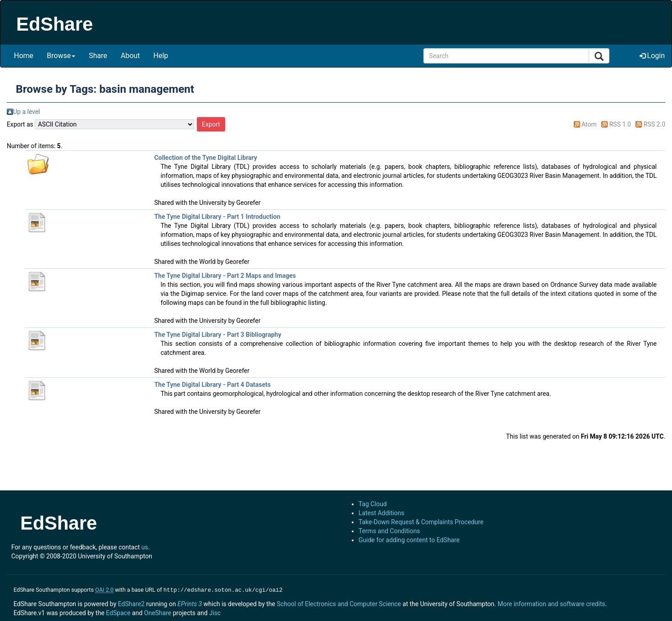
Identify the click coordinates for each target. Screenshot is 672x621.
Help (161, 56)
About (130, 56)
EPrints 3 (190, 603)
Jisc (215, 612)
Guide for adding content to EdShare (409, 540)
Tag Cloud (373, 504)
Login (652, 56)
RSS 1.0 (620, 124)
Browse (61, 56)
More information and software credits (552, 603)
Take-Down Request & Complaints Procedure (421, 522)
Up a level (27, 112)
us (145, 547)
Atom (589, 124)
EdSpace (118, 612)
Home (24, 56)
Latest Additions (381, 513)
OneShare (158, 612)
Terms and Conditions (389, 531)
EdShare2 (131, 603)
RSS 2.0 (654, 124)
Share (98, 56)
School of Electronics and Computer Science (339, 603)
